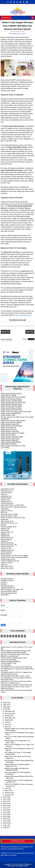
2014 (5, 814)
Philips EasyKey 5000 (8, 415)
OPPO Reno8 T (6, 554)
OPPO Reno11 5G (7, 538)
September (9, 718)
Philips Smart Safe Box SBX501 (11, 394)
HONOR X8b (5, 536)
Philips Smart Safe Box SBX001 (11, 423)
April (6, 788)
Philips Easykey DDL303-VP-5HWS (13, 433)
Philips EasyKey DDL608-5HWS (11, 426)
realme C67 (5, 541)
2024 (5, 707)
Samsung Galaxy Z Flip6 (9, 516)
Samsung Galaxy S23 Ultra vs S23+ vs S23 (15, 687)
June (7, 724)
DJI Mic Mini (5, 595)
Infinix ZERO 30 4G (7, 568)
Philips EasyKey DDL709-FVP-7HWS (13, 446)
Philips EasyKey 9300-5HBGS (11, 442)
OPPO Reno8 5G (7, 552)
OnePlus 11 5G (6, 548)
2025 (5, 705)
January (8, 795)
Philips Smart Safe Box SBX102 (11, 399)
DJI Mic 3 (4, 584)
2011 (5, 821)
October (8, 716)
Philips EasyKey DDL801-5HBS (11, 401)
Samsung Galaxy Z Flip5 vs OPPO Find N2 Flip (16, 685)
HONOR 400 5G (6, 498)
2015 (5, 812)
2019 (5, 804)
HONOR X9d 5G (6, 493)
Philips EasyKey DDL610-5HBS (11, 405)
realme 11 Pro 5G (7, 563)
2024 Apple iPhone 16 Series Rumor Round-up (16, 667)
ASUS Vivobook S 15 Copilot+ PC (12, 590)
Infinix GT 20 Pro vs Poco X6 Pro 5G (13, 518)
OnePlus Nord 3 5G (7, 550)
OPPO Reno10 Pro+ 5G (9, 545)
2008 (5, 827)
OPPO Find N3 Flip (7, 543)
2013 (5, 817)
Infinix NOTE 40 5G (7, 521)
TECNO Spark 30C (7, 503)
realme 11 (4, 565)
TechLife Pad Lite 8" (7, 586)
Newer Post (6, 332)
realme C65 (5, 520)
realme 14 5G (5, 500)
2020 (5, 801)
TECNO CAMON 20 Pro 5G (10, 561)
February (8, 793)
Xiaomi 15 (4, 494)
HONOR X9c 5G (6, 502)
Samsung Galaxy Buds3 (9, 593)
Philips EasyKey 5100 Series (10, 439)
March (7, 790)
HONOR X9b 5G (6, 539)
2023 (5, 709)
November (8, 714)
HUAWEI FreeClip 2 (7, 581)
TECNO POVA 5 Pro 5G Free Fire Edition (14, 556)
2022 (5, 797)
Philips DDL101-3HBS (8, 435)
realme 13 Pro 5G (7, 511)
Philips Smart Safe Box (8, 428)
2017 (5, 808)
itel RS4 (3, 525)
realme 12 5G (5, 529)
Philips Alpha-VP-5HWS (9, 444)
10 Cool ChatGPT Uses (9, 663)
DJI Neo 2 (4, 582)
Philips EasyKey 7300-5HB (10, 431)
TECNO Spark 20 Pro (8, 559)
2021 (5, 799)
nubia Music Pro (6, 496)
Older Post (30, 332)
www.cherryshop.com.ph (24, 315)
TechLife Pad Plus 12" (8, 588)
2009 (5, 825)
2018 (5, 806)
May (6, 727)
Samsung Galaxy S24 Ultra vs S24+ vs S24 (15, 676)
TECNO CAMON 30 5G (9, 527)
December (8, 711)
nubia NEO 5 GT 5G (7, 489)
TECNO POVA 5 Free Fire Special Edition (15, 557)
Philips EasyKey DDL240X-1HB (11, 410)
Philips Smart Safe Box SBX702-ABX (13, 421)
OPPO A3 (4, 512)
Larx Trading (5, 448)
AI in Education (6, 665)
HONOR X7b (5, 534)
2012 (5, 819)
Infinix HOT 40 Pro (7, 566)
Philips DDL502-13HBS (8, 396)
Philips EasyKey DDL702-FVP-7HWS (13, 397)
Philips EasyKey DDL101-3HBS (11, 406)
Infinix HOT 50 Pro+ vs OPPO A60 (12, 505)
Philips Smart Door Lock (9, 430)
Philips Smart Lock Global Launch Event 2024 (16, 412)
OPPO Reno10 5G (7, 547)
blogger (31, 339)
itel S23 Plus (5, 530)
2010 (5, 823)
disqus (25, 339)
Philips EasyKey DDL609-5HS (11, 414)
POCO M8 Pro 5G (7, 491)
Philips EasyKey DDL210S (10, 440)
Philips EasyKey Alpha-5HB (10, 424)
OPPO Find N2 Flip (7, 689)
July (6, 722)
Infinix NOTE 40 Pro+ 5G (9, 523)
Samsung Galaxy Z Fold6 (9, 514)
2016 (5, 810)
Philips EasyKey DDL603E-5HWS (12, 437)
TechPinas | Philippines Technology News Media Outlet (19, 865)
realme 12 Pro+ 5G (7, 532)
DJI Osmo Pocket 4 (7, 579)
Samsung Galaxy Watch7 (9, 591)
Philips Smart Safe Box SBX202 (11, 408)
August (7, 720)
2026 (5, 703)
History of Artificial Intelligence (11, 662)
